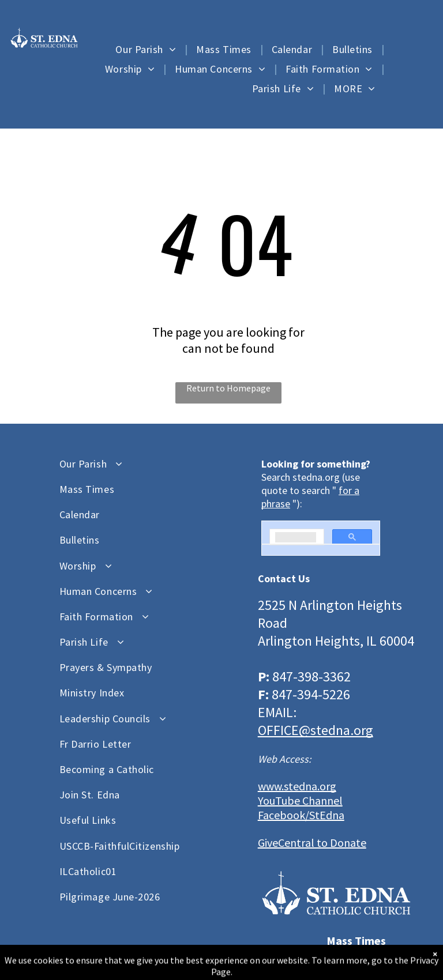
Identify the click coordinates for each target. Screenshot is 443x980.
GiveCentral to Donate (312, 843)
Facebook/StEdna (301, 815)
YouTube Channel (300, 800)
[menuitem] (147, 49)
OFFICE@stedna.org (316, 730)
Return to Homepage (228, 388)
